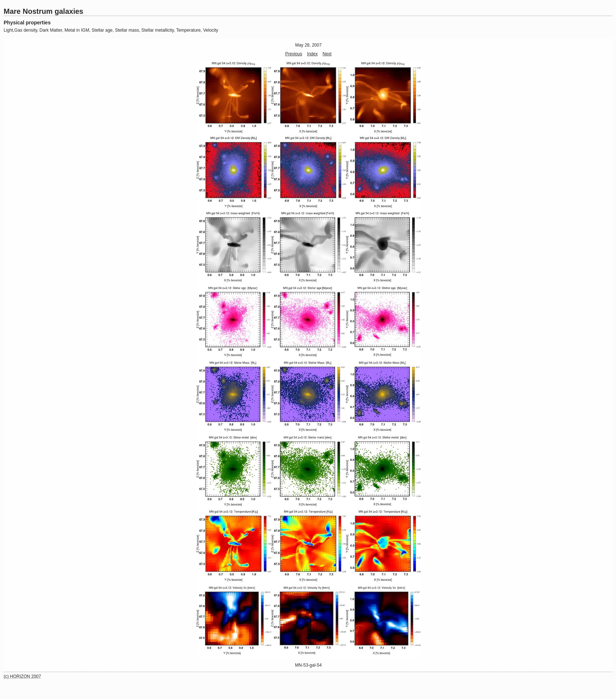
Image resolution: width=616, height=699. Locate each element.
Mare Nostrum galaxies (43, 11)
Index (312, 54)
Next (327, 54)
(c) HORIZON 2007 (22, 676)
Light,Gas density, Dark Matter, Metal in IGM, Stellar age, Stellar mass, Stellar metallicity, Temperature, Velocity (111, 30)
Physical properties (27, 23)
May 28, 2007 (308, 45)
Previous (294, 54)
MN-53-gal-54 (308, 665)
